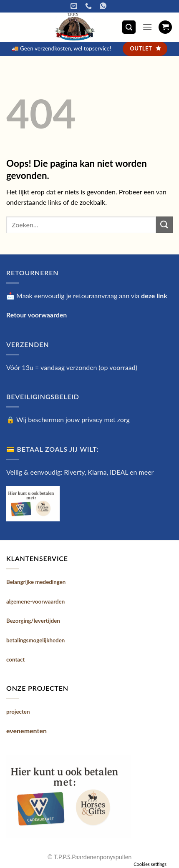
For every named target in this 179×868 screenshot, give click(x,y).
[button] (129, 27)
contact (16, 659)
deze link (154, 296)
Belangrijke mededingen (36, 582)
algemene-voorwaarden (35, 601)
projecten (18, 712)
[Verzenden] (164, 225)
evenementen (26, 731)
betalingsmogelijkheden (35, 640)
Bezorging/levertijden (33, 621)
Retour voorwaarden (37, 315)
